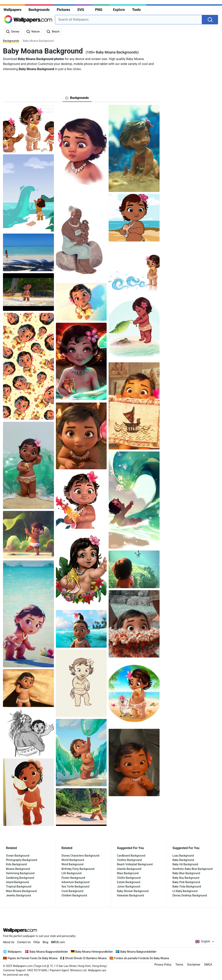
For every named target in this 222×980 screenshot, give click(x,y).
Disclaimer (194, 965)
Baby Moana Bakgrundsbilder (138, 952)
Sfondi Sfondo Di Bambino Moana (86, 958)
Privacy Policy (163, 965)
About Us (9, 942)
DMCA (208, 965)
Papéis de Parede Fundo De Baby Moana (33, 958)
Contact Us (24, 942)
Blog (45, 942)
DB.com (58, 942)
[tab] (77, 98)
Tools (136, 10)
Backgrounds (39, 10)
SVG (81, 10)
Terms (179, 965)
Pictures (63, 10)
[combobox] (128, 20)
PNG (99, 10)
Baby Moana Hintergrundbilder (94, 952)
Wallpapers (12, 10)
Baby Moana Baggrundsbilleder (49, 952)
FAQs (37, 942)
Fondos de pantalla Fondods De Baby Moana (141, 958)
